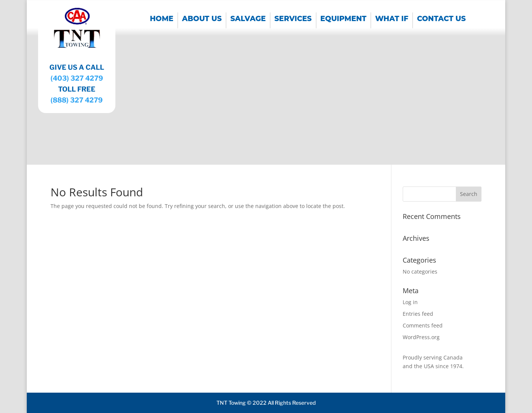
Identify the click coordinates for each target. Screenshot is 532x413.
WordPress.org (421, 337)
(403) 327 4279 (77, 78)
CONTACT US (441, 20)
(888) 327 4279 (77, 100)
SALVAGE (248, 20)
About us (202, 20)
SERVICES (293, 20)
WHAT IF (392, 20)
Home (162, 20)
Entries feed (418, 314)
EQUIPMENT (343, 20)
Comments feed (423, 325)
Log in (410, 302)
